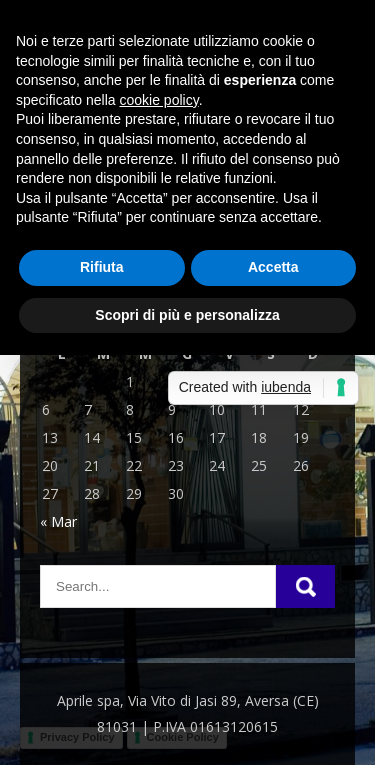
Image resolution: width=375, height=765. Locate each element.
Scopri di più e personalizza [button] (187, 315)
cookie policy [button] (159, 100)
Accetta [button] (273, 267)
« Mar (58, 521)
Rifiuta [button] (102, 267)
